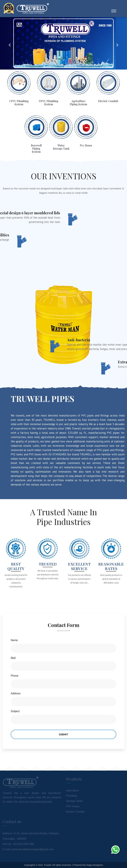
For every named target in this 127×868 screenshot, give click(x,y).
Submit (64, 734)
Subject (15, 711)
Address (16, 693)
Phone (15, 676)
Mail (13, 658)
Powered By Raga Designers (88, 865)
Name (14, 640)
